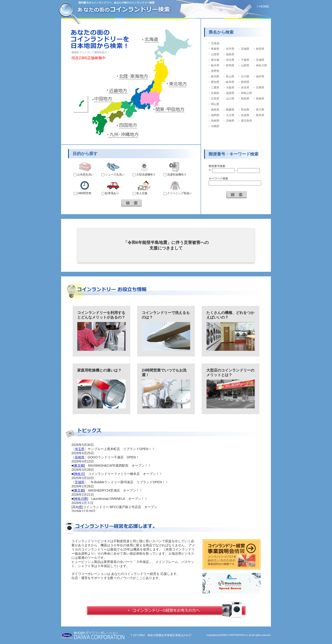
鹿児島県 (246, 121)
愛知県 (215, 82)
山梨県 (245, 65)
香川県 (260, 110)
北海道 (215, 43)
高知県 (245, 110)
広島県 (215, 99)
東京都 (215, 60)
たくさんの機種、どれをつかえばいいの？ (230, 315)
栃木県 (215, 65)
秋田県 (260, 49)
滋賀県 (230, 93)
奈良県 (245, 88)
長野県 (215, 71)
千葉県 (245, 60)
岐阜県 (230, 82)
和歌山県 (246, 93)
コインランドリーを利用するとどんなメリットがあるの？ (101, 315)
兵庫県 (260, 88)
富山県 (230, 76)
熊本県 (260, 115)
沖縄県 (215, 126)
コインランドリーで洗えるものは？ (166, 315)
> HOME (263, 6)
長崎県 (215, 121)
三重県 (215, 88)
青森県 (215, 49)
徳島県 (215, 110)
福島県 (230, 54)
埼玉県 (230, 60)
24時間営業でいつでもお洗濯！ (164, 373)
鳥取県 (245, 99)
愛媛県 (230, 110)
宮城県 (245, 49)
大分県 (230, 115)
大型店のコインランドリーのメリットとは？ (230, 373)
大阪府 (230, 88)
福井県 (260, 76)
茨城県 (260, 60)
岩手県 (230, 49)
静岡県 (245, 82)
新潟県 (215, 76)
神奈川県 (261, 65)
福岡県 (215, 115)
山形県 (215, 54)
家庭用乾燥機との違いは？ (99, 370)
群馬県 (230, 65)
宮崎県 (230, 121)
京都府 (215, 93)
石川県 (245, 76)
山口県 (230, 99)
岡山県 (215, 104)
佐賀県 (245, 115)
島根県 (260, 99)
